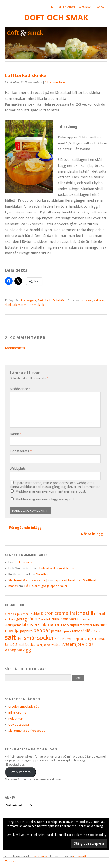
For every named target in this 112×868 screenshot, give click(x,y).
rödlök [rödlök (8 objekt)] (86, 631)
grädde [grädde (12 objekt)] (32, 619)
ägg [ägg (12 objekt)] (27, 650)
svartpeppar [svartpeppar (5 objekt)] (75, 639)
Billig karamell (18, 713)
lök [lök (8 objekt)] (43, 625)
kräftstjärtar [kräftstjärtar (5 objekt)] (13, 625)
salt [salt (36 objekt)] (10, 637)
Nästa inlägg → (94, 534)
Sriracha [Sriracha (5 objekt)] (61, 639)
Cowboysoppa (19, 725)
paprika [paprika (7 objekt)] (26, 631)
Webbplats (18, 468)
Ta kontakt (85, 7)
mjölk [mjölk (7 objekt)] (74, 625)
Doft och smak (56, 18)
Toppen (11, 861)
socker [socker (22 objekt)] (46, 638)
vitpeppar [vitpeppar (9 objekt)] (14, 650)
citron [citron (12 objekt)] (47, 613)
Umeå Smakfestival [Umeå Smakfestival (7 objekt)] (21, 645)
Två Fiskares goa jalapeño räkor (46, 586)
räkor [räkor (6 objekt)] (76, 631)
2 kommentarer (55, 82)
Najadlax (42, 574)
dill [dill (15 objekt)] (90, 613)
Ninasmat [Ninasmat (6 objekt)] (100, 625)
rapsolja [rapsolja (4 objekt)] (67, 631)
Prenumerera (20, 772)
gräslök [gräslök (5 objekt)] (46, 619)
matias (13, 586)
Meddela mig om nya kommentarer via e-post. (51, 491)
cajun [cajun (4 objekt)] (29, 614)
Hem (51, 7)
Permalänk (37, 305)
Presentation (66, 7)
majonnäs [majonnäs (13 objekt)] (58, 624)
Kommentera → (17, 348)
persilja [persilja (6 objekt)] (56, 631)
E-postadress (21, 451)
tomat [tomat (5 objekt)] (101, 639)
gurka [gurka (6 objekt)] (56, 619)
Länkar (101, 7)
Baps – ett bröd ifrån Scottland (75, 580)
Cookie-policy (97, 835)
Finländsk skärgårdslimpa (57, 568)
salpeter (99, 300)
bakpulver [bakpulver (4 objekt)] (19, 614)
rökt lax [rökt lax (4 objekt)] (97, 631)
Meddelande (20, 389)
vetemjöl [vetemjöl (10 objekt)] (72, 644)
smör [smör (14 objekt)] (30, 638)
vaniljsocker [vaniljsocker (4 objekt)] (44, 645)
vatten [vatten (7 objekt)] (57, 645)
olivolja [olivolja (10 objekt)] (12, 631)
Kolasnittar (26, 562)
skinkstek (11, 305)
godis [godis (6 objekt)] (20, 619)
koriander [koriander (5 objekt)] (84, 619)
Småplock (44, 300)
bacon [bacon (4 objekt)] (9, 614)
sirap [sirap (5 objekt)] (20, 639)
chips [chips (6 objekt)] (36, 614)
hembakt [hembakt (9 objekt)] (69, 619)
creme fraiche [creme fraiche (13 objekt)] (70, 613)
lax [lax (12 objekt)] (37, 625)
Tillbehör (58, 300)
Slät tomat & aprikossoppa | (28, 580)
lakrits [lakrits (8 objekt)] (27, 625)
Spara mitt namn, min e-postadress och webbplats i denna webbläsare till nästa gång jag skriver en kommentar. (55, 485)
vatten (22, 305)
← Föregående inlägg (23, 528)
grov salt (87, 300)
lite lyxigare (29, 300)
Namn (16, 434)
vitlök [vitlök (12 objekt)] (88, 644)
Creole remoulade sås (24, 707)
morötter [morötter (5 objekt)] (86, 625)
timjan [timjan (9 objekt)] (90, 638)
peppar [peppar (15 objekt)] (42, 630)
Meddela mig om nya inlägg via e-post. (45, 499)
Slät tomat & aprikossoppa (27, 731)
